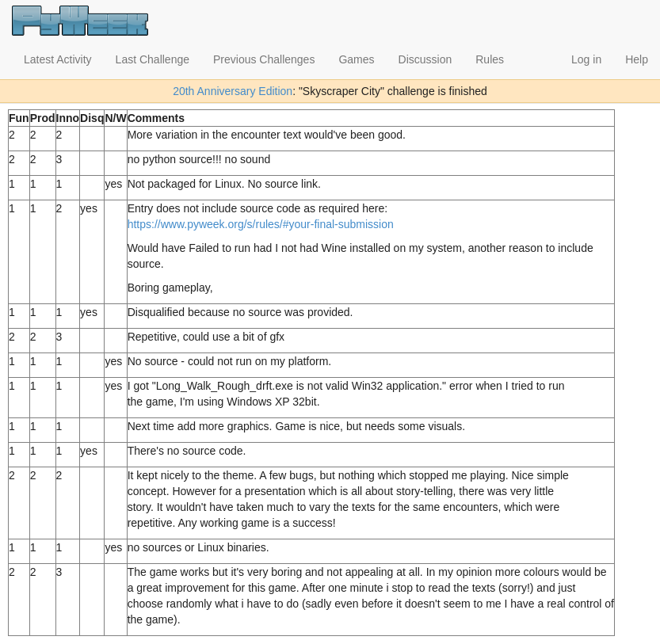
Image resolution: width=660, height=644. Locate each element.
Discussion (425, 59)
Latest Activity (58, 59)
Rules (490, 59)
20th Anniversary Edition (233, 91)
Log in (586, 59)
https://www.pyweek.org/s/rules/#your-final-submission (261, 224)
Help (637, 59)
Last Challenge (153, 59)
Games (356, 59)
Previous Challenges (264, 59)
